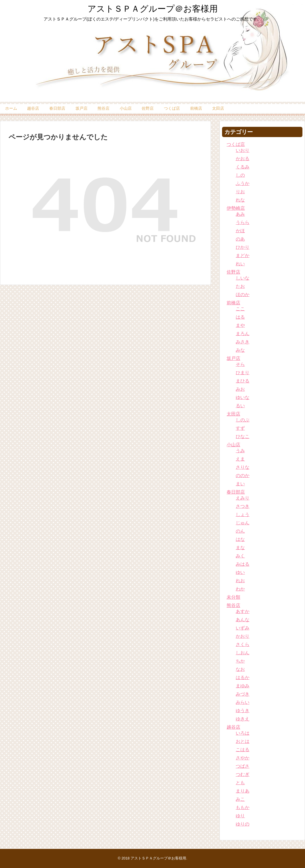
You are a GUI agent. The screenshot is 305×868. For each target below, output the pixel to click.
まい (240, 484)
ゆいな (243, 397)
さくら (243, 644)
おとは (243, 741)
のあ (240, 239)
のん (240, 531)
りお (240, 192)
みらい (243, 702)
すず (240, 428)
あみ (240, 214)
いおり (243, 150)
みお (240, 389)
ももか (243, 807)
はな (240, 539)
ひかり (243, 247)
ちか (240, 661)
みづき (243, 694)
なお (240, 669)
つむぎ (243, 774)
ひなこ (243, 436)
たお (240, 286)
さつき (243, 506)
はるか (243, 678)
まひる (243, 381)
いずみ (243, 628)
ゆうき (243, 711)
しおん (243, 653)
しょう (243, 515)
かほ (240, 231)
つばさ (243, 766)
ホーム (11, 108)
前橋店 (196, 108)
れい (240, 264)
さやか (243, 758)
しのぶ (243, 420)
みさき (243, 342)
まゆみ (243, 686)
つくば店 (172, 108)
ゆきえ (243, 719)
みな (240, 350)
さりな (243, 467)
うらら (243, 222)
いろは (243, 733)
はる (240, 317)
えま (240, 459)
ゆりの (243, 824)
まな (240, 548)
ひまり (243, 373)
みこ (240, 799)
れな (240, 200)
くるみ (243, 167)
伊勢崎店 (236, 208)
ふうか (243, 183)
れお (240, 581)
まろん (243, 334)
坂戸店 (82, 108)
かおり (243, 636)
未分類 (233, 597)
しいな (243, 278)
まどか (243, 255)
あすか (243, 611)
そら (240, 364)
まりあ (243, 791)
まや (240, 325)
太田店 (218, 108)
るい (240, 406)
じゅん (243, 523)
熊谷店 (103, 108)
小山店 (126, 108)
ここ (240, 309)
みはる (243, 564)
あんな (243, 620)
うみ (240, 451)
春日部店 (57, 108)
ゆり (240, 816)
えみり (243, 498)
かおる (243, 159)
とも (240, 783)
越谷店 (33, 108)
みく (240, 556)
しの (240, 175)
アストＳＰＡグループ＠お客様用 (153, 9)
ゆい (240, 572)
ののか (243, 475)
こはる (243, 750)
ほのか (243, 295)
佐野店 (148, 108)
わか (240, 589)
